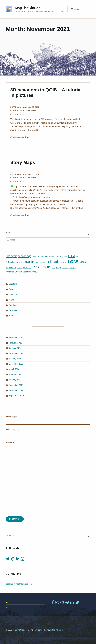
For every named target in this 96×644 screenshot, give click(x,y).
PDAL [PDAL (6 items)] (37, 267)
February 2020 (15, 374)
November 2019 (16, 390)
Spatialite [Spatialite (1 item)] (65, 268)
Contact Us (15, 519)
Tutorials (13, 316)
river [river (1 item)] (54, 268)
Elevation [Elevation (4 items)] (29, 262)
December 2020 (16, 364)
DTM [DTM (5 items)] (72, 256)
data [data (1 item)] (66, 257)
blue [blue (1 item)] (47, 257)
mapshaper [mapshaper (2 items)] (11, 268)
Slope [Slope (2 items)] (59, 268)
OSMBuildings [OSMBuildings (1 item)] (27, 268)
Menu (77, 9)
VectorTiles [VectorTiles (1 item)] (72, 268)
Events (12, 289)
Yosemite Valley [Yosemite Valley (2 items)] (30, 272)
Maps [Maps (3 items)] (83, 262)
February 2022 (15, 343)
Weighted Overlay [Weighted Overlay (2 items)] (14, 272)
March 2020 (14, 369)
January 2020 (15, 380)
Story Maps (23, 162)
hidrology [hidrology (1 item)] (43, 262)
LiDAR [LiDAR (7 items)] (73, 262)
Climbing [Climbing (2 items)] (59, 256)
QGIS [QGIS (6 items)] (47, 267)
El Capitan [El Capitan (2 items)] (10, 262)
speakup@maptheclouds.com (19, 584)
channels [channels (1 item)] (52, 257)
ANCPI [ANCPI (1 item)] (35, 257)
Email (12, 430)
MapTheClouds (28, 8)
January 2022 (15, 348)
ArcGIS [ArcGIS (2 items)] (41, 256)
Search (9, 233)
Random (13, 305)
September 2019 (16, 396)
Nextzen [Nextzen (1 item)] (19, 268)
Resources (14, 310)
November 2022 (16, 337)
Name (12, 417)
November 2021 (16, 353)
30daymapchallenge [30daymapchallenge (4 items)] (19, 256)
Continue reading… (21, 137)
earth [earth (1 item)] (78, 257)
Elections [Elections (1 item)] (19, 262)
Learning (13, 294)
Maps (11, 300)
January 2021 (15, 359)
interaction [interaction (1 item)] (64, 262)
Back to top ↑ (57, 630)
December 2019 (16, 385)
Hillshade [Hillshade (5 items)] (53, 262)
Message (10, 442)
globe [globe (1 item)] (37, 262)
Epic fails (13, 284)
